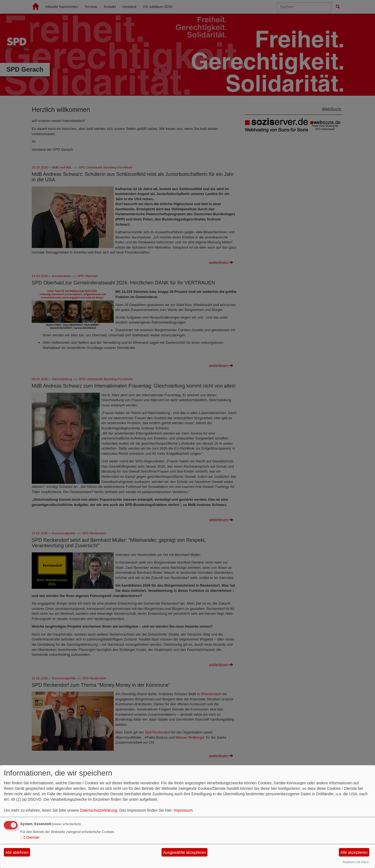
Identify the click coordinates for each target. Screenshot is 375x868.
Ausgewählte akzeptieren (184, 852)
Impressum (183, 810)
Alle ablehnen (17, 852)
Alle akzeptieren (354, 852)
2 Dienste (30, 837)
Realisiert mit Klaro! (356, 862)
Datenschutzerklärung (99, 810)
